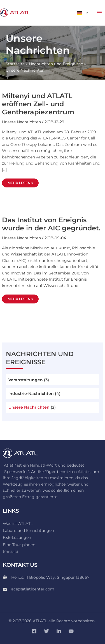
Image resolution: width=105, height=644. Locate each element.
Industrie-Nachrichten (31, 394)
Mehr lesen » (23, 182)
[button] (85, 13)
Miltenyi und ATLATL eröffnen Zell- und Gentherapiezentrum (38, 104)
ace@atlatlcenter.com (33, 589)
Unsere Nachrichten (29, 407)
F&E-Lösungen (17, 537)
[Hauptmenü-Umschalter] (100, 13)
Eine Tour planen (19, 545)
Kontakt (11, 552)
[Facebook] (34, 631)
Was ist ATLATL (18, 524)
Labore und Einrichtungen (28, 530)
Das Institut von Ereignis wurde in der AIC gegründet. (51, 224)
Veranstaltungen (26, 380)
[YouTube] (71, 631)
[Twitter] (46, 631)
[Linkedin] (59, 631)
